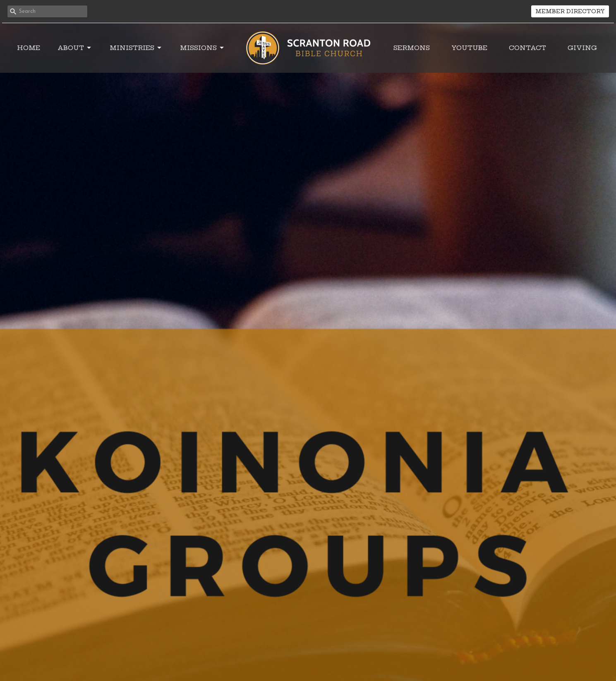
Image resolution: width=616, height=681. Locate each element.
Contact (527, 48)
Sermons (412, 48)
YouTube (469, 48)
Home (29, 48)
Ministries (136, 48)
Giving (582, 48)
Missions (203, 48)
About (75, 48)
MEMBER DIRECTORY (570, 11)
